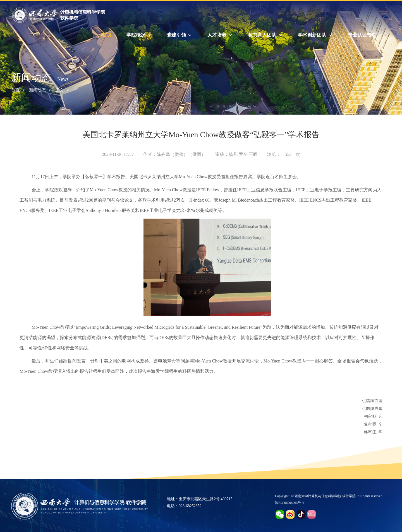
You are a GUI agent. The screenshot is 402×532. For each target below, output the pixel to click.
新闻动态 (37, 90)
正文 (59, 90)
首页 (107, 35)
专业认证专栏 (365, 35)
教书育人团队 (265, 35)
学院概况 (139, 35)
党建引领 (180, 35)
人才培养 (220, 35)
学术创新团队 (315, 35)
